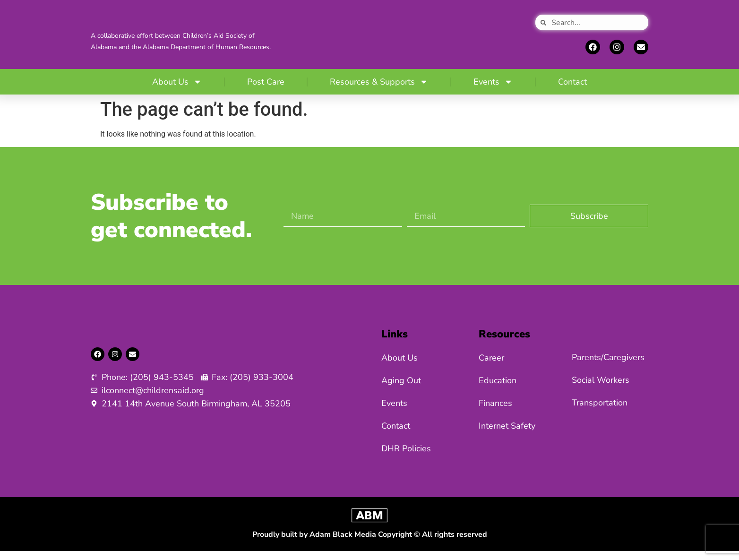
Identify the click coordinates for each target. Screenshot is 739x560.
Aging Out (401, 389)
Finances (495, 412)
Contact (572, 91)
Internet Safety (507, 435)
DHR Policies (406, 457)
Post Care (266, 91)
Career (491, 367)
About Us (177, 91)
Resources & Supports (379, 91)
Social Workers (601, 389)
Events (493, 91)
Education (498, 389)
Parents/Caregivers (608, 366)
